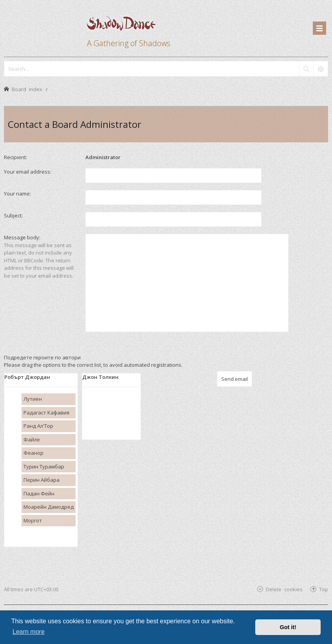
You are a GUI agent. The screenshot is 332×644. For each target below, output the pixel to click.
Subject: (13, 215)
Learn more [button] (29, 632)
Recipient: (15, 157)
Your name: (17, 194)
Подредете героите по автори (42, 357)
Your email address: (28, 172)
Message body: (22, 237)
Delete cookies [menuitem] (284, 589)
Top (324, 589)
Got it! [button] (288, 627)
